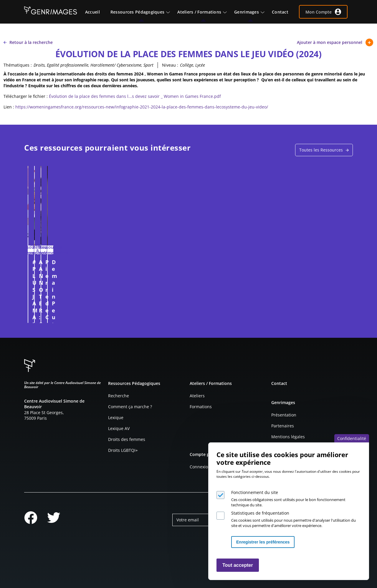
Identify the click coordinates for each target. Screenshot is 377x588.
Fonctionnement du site (255, 492)
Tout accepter (238, 565)
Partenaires (283, 426)
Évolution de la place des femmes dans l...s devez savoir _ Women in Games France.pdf (135, 96)
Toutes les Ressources (321, 150)
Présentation (284, 415)
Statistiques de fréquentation (260, 513)
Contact (279, 383)
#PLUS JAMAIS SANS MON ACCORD (58, 265)
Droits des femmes (127, 439)
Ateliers (197, 396)
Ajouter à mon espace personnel (335, 42)
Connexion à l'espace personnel (95, 316)
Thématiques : (18, 65)
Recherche (119, 396)
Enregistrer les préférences (263, 542)
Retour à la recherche (28, 42)
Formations (201, 407)
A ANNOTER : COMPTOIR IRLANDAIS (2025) (146, 265)
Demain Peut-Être (302, 262)
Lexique (116, 417)
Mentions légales (288, 437)
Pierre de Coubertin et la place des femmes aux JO (229, 265)
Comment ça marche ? (130, 407)
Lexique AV (119, 428)
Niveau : (170, 65)
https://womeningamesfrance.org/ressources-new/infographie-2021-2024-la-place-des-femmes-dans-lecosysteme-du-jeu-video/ (142, 107)
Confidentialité (352, 438)
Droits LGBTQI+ (123, 450)
